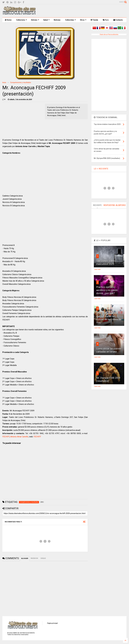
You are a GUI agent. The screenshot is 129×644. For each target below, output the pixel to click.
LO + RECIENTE (101, 169)
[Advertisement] (83, 11)
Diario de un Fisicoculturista (109, 34)
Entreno (35, 20)
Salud (46, 20)
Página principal (52, 623)
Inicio (4, 82)
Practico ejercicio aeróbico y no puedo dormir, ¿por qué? (107, 290)
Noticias (57, 20)
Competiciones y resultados (21, 82)
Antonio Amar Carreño (19, 437)
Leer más (97, 269)
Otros (83, 20)
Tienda (94, 20)
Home (8, 20)
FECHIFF (6, 437)
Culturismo (22, 20)
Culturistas (71, 20)
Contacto (118, 20)
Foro (106, 20)
